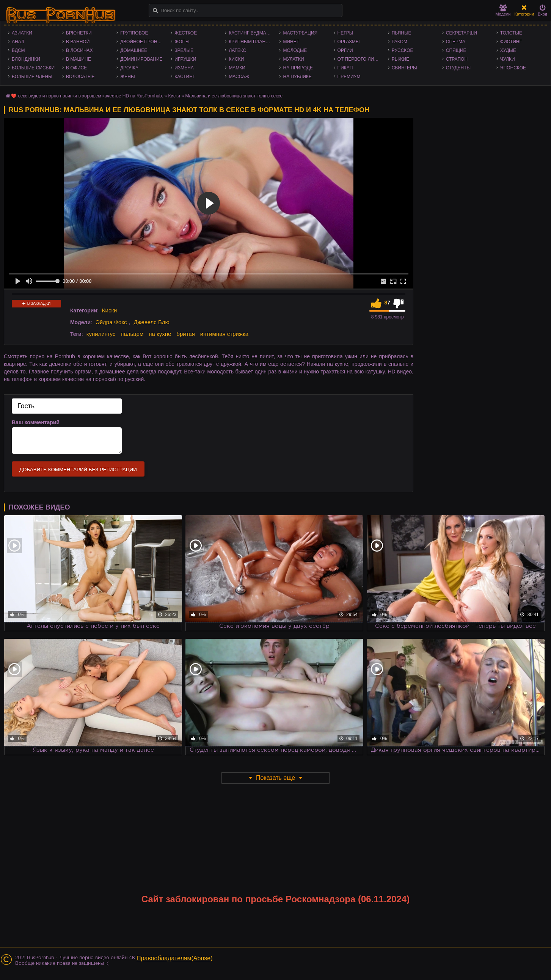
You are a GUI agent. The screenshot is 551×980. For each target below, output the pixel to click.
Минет (291, 42)
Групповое (134, 33)
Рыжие (400, 59)
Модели (503, 10)
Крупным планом (251, 42)
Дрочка (129, 68)
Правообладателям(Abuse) (175, 958)
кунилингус (101, 334)
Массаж (239, 77)
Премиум (349, 77)
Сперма (456, 42)
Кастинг (185, 77)
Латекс (237, 50)
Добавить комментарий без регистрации (78, 470)
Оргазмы (349, 42)
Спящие (456, 50)
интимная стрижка (224, 334)
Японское (513, 68)
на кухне (160, 334)
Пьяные (402, 33)
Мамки (237, 68)
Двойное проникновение (144, 42)
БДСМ (18, 50)
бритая (185, 334)
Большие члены (32, 77)
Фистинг (511, 42)
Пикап (345, 68)
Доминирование (141, 59)
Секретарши (462, 33)
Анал (18, 42)
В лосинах (79, 50)
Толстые (511, 33)
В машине (78, 59)
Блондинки (26, 59)
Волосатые (80, 77)
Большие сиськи (33, 68)
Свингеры (404, 68)
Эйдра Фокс (111, 322)
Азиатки (22, 33)
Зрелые (184, 50)
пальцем (132, 334)
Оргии (345, 50)
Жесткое (186, 33)
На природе (298, 68)
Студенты (458, 68)
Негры (345, 33)
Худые (508, 50)
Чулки (508, 59)
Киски (236, 59)
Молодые (295, 50)
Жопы (182, 42)
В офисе (76, 68)
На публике (297, 77)
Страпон (457, 59)
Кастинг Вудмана (250, 33)
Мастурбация (300, 33)
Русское (403, 50)
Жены (127, 77)
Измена (184, 68)
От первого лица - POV (361, 59)
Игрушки (185, 59)
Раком (400, 42)
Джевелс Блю (151, 322)
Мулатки (293, 59)
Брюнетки (79, 33)
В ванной (78, 42)
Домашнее (134, 50)
